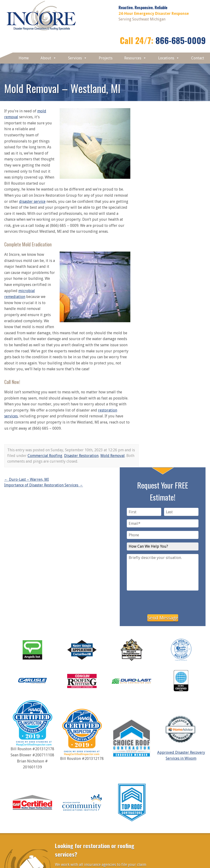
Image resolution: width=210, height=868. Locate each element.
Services (78, 58)
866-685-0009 (181, 40)
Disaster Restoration (81, 456)
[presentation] (163, 602)
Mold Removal (113, 456)
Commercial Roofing (45, 456)
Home (24, 58)
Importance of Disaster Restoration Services (44, 485)
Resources (135, 58)
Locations (169, 58)
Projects (106, 58)
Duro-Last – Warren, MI (27, 479)
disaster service (32, 202)
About (48, 58)
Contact (198, 58)
